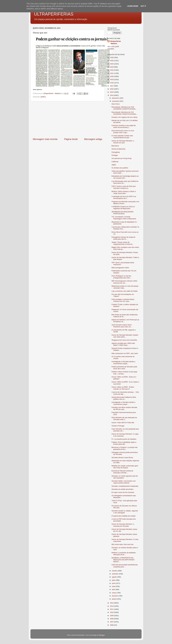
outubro (115, 571)
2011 (112, 609)
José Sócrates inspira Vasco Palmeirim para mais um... (122, 326)
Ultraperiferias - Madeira (115, 42)
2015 (112, 92)
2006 (112, 625)
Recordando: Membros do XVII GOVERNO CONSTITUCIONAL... (125, 113)
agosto (115, 577)
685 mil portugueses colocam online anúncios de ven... (124, 282)
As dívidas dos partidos (120, 168)
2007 (112, 622)
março (114, 593)
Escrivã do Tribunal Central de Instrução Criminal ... (122, 472)
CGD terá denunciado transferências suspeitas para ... (125, 566)
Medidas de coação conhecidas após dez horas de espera (125, 467)
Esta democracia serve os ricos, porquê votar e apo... (123, 132)
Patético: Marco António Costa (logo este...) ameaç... (124, 373)
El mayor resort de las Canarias (123, 492)
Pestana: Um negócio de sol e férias (125, 117)
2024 (112, 64)
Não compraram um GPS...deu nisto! (125, 353)
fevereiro (115, 596)
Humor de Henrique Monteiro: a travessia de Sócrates (123, 525)
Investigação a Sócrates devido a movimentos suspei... (123, 363)
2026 (112, 57)
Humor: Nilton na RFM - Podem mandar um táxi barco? (123, 388)
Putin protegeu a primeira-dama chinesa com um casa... (123, 300)
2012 (112, 606)
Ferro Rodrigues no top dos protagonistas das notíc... (121, 277)
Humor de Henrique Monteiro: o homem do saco (123, 142)
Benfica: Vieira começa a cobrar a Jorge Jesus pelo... (124, 192)
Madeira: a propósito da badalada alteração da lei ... (124, 554)
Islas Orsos (116, 104)
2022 (112, 70)
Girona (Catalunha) (118, 149)
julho (114, 580)
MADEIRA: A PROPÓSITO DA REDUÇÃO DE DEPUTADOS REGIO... (123, 560)
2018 (112, 83)
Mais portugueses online (120, 268)
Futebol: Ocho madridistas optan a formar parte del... (124, 443)
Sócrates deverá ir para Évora (122, 458)
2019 (112, 80)
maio (114, 586)
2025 (112, 61)
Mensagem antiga (93, 139)
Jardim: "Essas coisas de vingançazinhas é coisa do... (123, 243)
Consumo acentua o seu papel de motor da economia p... (124, 126)
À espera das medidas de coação (124, 516)
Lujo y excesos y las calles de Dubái (125, 291)
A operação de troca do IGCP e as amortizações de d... (124, 197)
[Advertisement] (67, 119)
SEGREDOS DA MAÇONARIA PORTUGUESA (122, 213)
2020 (112, 76)
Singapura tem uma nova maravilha (124, 340)
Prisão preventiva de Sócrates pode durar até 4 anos (124, 368)
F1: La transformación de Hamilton (124, 439)
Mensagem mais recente (45, 139)
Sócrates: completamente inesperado (125, 486)
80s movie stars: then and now (122, 544)
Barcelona (115, 146)
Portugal (115, 155)
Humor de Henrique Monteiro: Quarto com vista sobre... (125, 336)
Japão (114, 165)
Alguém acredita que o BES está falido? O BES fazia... (123, 344)
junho (114, 583)
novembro (116, 101)
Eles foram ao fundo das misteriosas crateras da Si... (125, 316)
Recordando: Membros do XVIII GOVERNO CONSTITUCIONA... (124, 108)
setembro (116, 574)
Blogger (102, 635)
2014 (112, 95)
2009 (112, 616)
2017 (112, 86)
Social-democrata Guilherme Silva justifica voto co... (124, 398)
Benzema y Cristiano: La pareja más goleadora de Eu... (125, 448)
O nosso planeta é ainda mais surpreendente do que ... (122, 137)
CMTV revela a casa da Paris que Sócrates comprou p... (124, 187)
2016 (112, 89)
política (43, 97)
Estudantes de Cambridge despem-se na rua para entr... (125, 177)
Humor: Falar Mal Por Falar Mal (123, 423)
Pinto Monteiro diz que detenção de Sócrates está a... (124, 419)
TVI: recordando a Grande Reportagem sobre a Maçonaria (124, 218)
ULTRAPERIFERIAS (54, 14)
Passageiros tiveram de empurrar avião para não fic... (124, 238)
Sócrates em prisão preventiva (122, 489)
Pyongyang (116, 152)
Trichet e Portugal (118, 426)
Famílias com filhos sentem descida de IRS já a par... (124, 408)
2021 (112, 73)
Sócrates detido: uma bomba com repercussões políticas (124, 482)
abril (114, 589)
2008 (112, 619)
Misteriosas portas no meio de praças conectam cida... (125, 287)
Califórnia (115, 162)
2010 (112, 612)
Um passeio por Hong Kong (121, 158)
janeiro (115, 599)
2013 (112, 603)
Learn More (133, 6)
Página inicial (71, 139)
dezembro (116, 98)
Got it (143, 6)
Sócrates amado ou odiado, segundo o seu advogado (125, 512)
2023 (112, 67)
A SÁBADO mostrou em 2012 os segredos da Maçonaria (123, 208)
